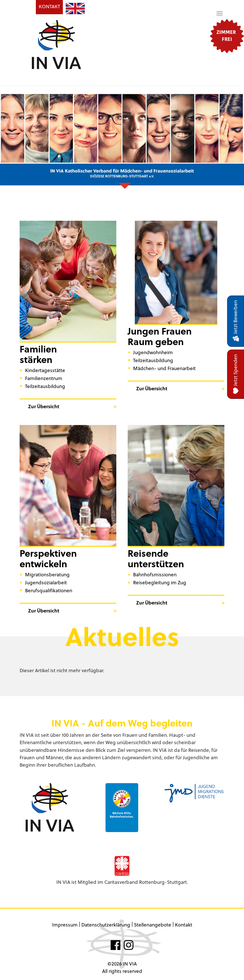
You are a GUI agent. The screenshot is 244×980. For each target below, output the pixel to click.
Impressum (65, 925)
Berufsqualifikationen (49, 590)
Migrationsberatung (47, 574)
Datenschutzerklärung (106, 925)
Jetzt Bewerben (236, 321)
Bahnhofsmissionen (155, 574)
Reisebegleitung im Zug (160, 582)
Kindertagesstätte (45, 370)
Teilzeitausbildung (45, 386)
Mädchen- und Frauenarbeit (164, 368)
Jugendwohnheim (153, 352)
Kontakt (184, 925)
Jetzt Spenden (236, 374)
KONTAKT (49, 6)
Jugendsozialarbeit (46, 582)
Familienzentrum (44, 378)
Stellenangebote (153, 925)
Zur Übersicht (44, 406)
